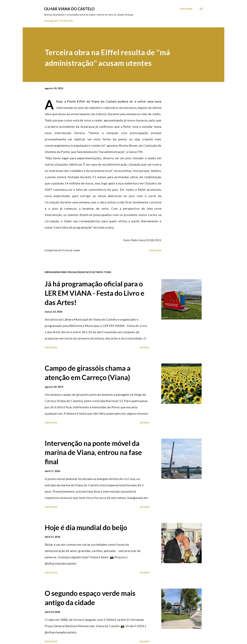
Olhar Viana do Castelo (69, 9)
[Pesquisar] (186, 9)
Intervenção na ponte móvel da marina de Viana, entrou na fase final (93, 452)
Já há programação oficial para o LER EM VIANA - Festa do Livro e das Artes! (95, 293)
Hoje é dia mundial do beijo (86, 527)
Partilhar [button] (155, 250)
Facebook (66, 20)
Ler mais (144, 347)
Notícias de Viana (69, 250)
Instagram (51, 20)
